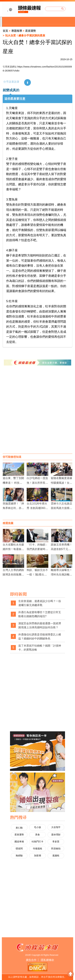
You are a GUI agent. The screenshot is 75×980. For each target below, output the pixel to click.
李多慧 (56, 842)
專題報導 (17, 31)
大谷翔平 (56, 827)
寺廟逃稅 (37, 849)
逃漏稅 (56, 856)
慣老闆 (19, 849)
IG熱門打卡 (37, 842)
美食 (37, 835)
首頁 (5, 31)
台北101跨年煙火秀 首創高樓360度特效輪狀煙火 (37, 508)
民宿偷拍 (56, 849)
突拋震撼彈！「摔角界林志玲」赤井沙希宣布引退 (13, 508)
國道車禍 (19, 842)
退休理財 (56, 835)
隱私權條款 (47, 960)
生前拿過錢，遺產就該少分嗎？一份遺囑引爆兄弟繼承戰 (40, 603)
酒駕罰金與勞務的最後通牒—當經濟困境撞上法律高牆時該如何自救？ (40, 625)
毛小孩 (37, 827)
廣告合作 (31, 960)
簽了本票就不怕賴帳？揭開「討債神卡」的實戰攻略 (40, 648)
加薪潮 (37, 856)
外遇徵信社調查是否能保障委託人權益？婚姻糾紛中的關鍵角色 (40, 637)
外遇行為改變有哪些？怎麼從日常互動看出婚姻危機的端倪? (40, 614)
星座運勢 (30, 31)
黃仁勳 (19, 828)
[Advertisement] (37, 413)
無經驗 (19, 856)
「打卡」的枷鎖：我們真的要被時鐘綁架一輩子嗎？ (37, 549)
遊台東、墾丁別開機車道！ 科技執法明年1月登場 (13, 483)
